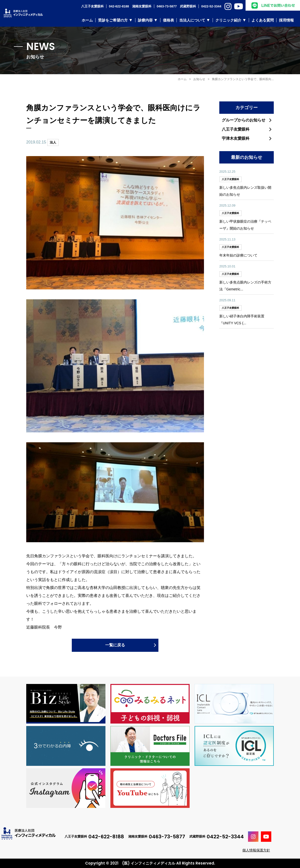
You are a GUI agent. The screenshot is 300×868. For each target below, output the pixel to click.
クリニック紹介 (228, 20)
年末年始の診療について (238, 255)
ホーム (87, 20)
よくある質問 (263, 20)
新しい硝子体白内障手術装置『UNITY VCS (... (242, 320)
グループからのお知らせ (244, 120)
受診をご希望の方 (113, 20)
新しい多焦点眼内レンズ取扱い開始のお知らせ (245, 191)
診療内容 (145, 20)
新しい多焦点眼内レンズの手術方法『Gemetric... (245, 286)
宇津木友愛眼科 (236, 138)
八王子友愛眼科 (236, 129)
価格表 (168, 20)
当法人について (192, 20)
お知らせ (199, 79)
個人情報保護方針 (256, 850)
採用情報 (286, 20)
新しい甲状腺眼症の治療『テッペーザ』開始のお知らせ (245, 225)
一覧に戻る (115, 645)
